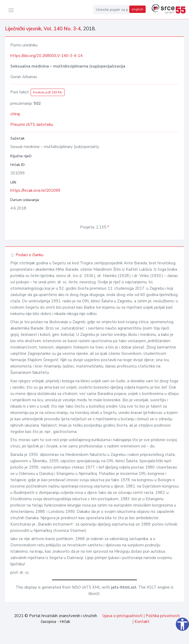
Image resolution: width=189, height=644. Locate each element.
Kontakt (142, 622)
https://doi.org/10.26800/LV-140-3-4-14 (46, 56)
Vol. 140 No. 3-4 (62, 29)
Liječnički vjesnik (23, 29)
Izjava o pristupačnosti (122, 616)
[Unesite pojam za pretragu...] (111, 9)
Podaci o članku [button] (27, 255)
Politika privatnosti (163, 616)
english (137, 9)
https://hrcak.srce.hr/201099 (35, 190)
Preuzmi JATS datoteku (32, 125)
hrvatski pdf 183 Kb (48, 92)
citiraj (15, 114)
